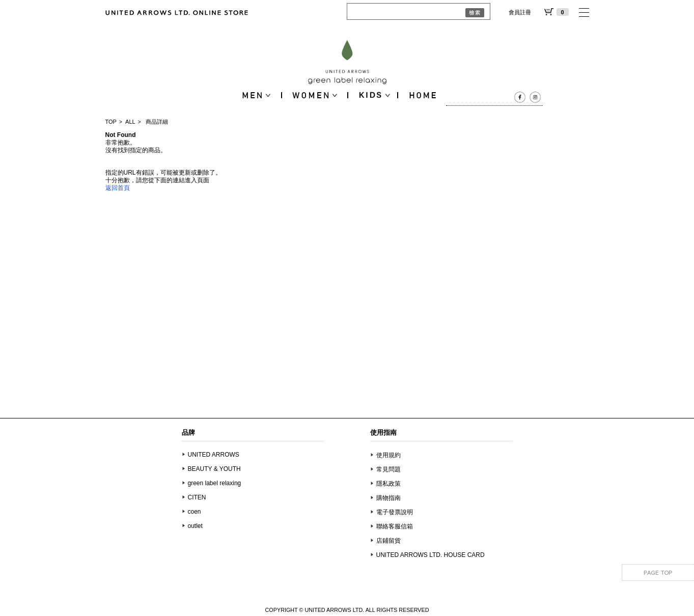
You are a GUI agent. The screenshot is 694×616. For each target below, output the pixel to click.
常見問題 (388, 469)
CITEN (197, 497)
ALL (130, 122)
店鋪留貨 (388, 541)
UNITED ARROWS (214, 455)
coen (195, 512)
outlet (195, 526)
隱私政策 (388, 484)
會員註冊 (520, 12)
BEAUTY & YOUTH (214, 469)
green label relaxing (215, 483)
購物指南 (388, 498)
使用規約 (388, 455)
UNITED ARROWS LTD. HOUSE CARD (431, 555)
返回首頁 (118, 188)
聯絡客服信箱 (395, 526)
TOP (111, 122)
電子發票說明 (395, 512)
